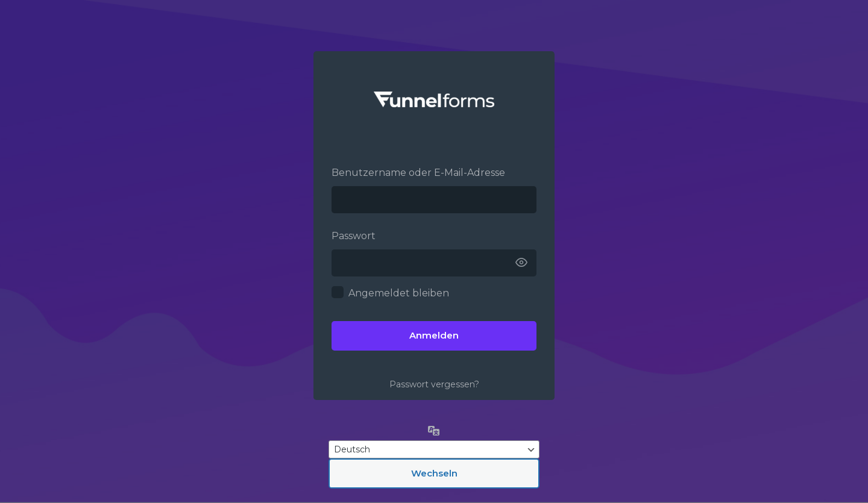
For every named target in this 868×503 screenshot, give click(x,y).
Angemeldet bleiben (399, 293)
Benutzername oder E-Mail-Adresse (418, 173)
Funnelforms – (434, 99)
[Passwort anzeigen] (521, 263)
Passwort (354, 236)
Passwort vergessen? (434, 384)
